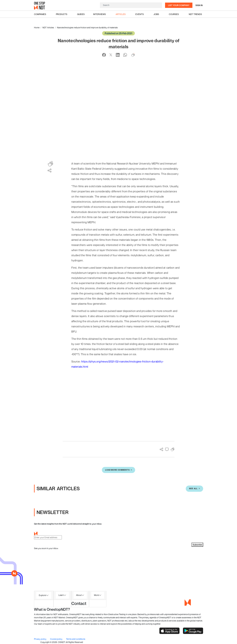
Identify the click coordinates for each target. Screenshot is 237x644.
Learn (61, 595)
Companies (40, 14)
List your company (179, 5)
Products (62, 14)
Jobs (156, 14)
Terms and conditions (76, 639)
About (79, 595)
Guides (81, 14)
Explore (42, 595)
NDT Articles (48, 27)
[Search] (131, 5)
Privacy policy (40, 639)
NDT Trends (195, 14)
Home (37, 27)
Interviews (100, 14)
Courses (174, 14)
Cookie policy (56, 639)
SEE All (194, 488)
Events (140, 14)
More (96, 595)
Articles (121, 14)
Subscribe (197, 545)
